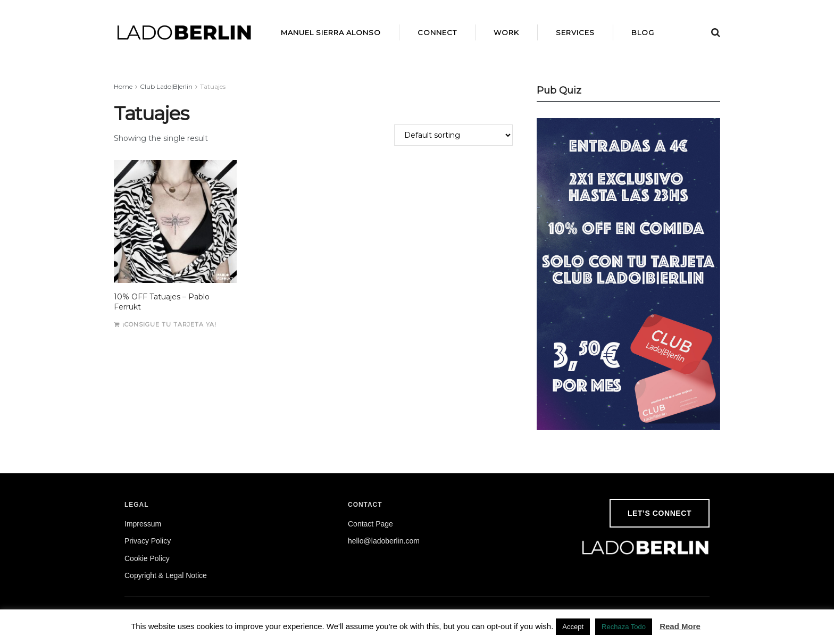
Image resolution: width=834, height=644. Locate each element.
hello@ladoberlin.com (384, 541)
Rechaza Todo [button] (624, 627)
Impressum (143, 524)
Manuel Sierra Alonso (331, 32)
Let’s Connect (660, 513)
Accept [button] (573, 627)
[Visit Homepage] (185, 32)
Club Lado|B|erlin (166, 86)
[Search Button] (716, 32)
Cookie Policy (147, 558)
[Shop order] (453, 135)
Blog (643, 32)
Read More (680, 626)
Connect (437, 32)
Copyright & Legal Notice (166, 575)
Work (506, 32)
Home (123, 86)
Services (575, 32)
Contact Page (370, 524)
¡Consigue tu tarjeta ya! (169, 324)
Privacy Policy (148, 541)
